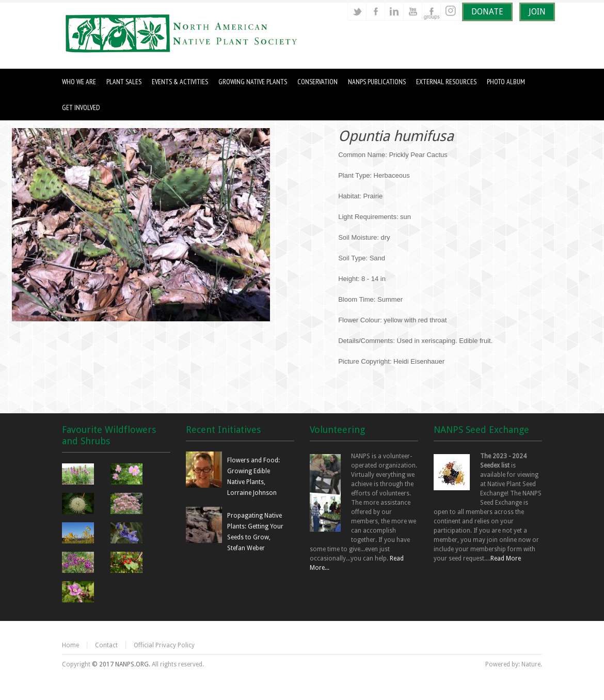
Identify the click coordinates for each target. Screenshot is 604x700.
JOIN (537, 12)
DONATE (487, 12)
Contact (106, 645)
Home (70, 645)
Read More (506, 558)
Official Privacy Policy (164, 645)
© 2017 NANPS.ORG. (121, 664)
